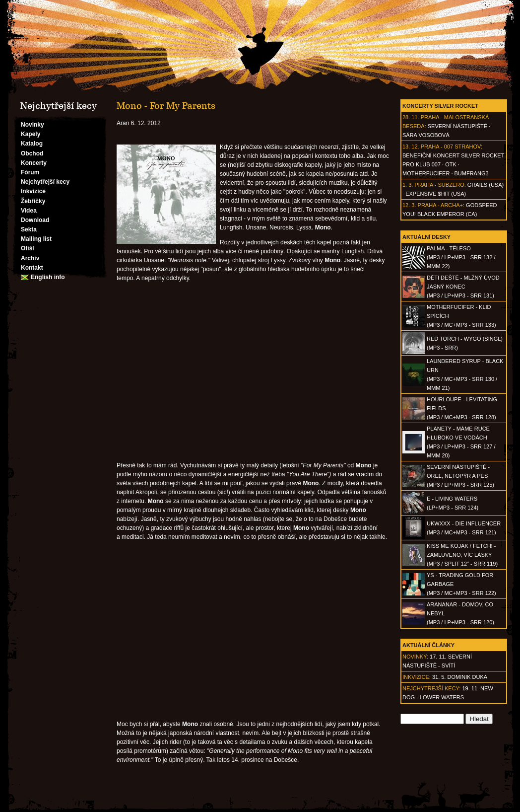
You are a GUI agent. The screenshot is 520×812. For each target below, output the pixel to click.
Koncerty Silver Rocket (440, 106)
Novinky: (415, 657)
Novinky (32, 125)
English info (48, 277)
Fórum (30, 172)
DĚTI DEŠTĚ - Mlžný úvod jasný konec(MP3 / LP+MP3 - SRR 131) (463, 287)
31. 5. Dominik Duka (460, 677)
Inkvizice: (417, 677)
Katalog (32, 144)
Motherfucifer (426, 173)
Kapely (31, 134)
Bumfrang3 (472, 173)
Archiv (30, 258)
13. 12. (411, 147)
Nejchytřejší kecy (45, 182)
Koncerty (34, 163)
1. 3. (408, 185)
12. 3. (409, 205)
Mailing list (36, 239)
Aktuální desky (426, 237)
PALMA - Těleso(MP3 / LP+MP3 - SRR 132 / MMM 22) (461, 257)
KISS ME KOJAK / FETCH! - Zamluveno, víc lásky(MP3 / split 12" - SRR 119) (462, 555)
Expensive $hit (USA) (436, 194)
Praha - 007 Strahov (451, 147)
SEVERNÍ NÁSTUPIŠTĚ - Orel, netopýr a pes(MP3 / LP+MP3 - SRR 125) (460, 476)
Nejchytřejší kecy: (431, 688)
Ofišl (28, 248)
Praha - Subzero (439, 185)
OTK (451, 164)
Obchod (32, 153)
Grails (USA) (486, 185)
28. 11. (411, 117)
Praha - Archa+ (440, 205)
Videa (29, 211)
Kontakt (32, 268)
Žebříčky (33, 201)
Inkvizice (33, 191)
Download (35, 220)
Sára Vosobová (426, 135)
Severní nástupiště (457, 126)
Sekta (29, 229)
